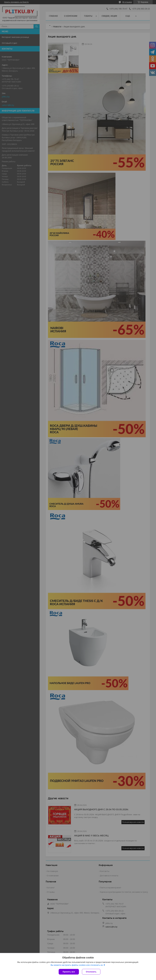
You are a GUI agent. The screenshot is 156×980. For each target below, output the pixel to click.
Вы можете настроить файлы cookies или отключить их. (77, 965)
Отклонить (91, 972)
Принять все (69, 972)
